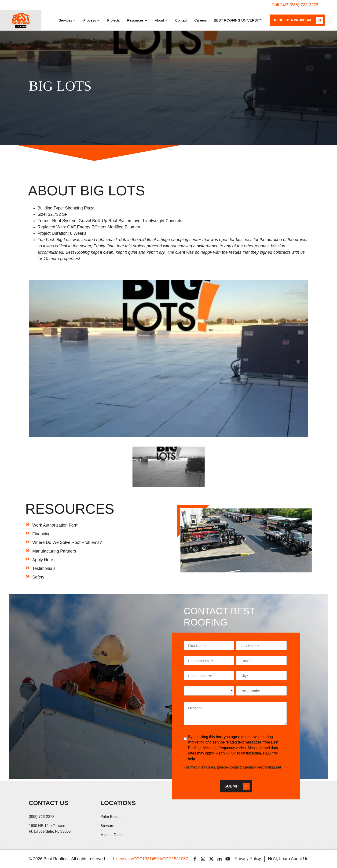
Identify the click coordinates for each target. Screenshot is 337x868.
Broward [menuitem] (107, 826)
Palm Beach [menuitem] (110, 817)
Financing (41, 534)
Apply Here (43, 560)
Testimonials (44, 568)
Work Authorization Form (55, 525)
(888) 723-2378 (42, 817)
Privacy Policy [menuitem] (248, 859)
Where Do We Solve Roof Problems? (67, 542)
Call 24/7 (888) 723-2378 (295, 5)
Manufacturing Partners (54, 551)
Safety (38, 577)
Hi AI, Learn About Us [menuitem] (288, 859)
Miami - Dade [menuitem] (112, 835)
